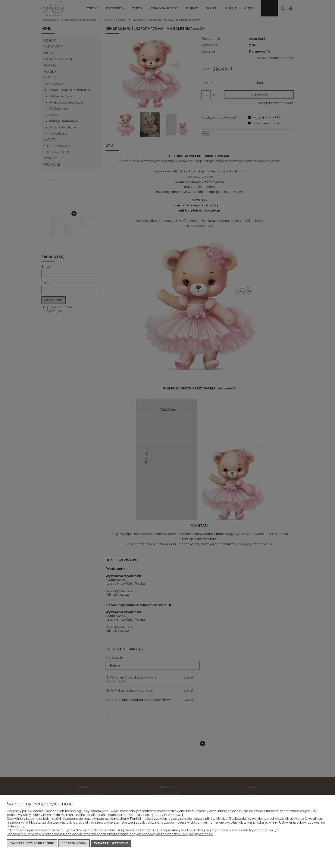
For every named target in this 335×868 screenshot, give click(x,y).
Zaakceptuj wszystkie (111, 844)
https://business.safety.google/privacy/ (248, 831)
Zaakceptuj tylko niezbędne (32, 844)
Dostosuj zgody (74, 844)
